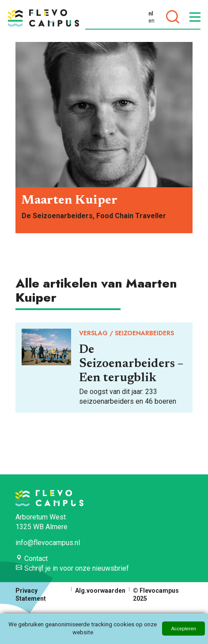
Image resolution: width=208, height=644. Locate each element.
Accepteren (183, 629)
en (151, 21)
